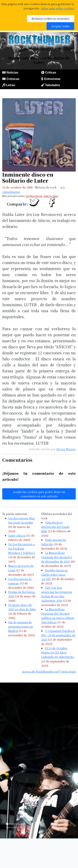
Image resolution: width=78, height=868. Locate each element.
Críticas (51, 73)
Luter (55, 196)
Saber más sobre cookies (58, 8)
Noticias (12, 73)
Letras (11, 85)
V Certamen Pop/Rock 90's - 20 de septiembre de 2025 (58, 635)
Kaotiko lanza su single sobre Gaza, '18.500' (54, 574)
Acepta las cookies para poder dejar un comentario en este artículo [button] (39, 494)
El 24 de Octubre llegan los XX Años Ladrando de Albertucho (58, 652)
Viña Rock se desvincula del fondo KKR (55, 527)
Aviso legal (68, 671)
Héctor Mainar (66, 449)
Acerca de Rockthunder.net (40, 671)
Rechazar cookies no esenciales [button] (51, 19)
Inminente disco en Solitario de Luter (28, 177)
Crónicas (13, 79)
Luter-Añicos (17, 535)
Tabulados (52, 85)
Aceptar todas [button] (60, 26)
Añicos (47, 196)
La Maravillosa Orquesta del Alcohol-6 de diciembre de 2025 (57, 557)
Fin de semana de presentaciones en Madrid (21, 626)
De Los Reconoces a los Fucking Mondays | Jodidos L (22, 548)
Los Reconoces (34, 196)
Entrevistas (52, 79)
